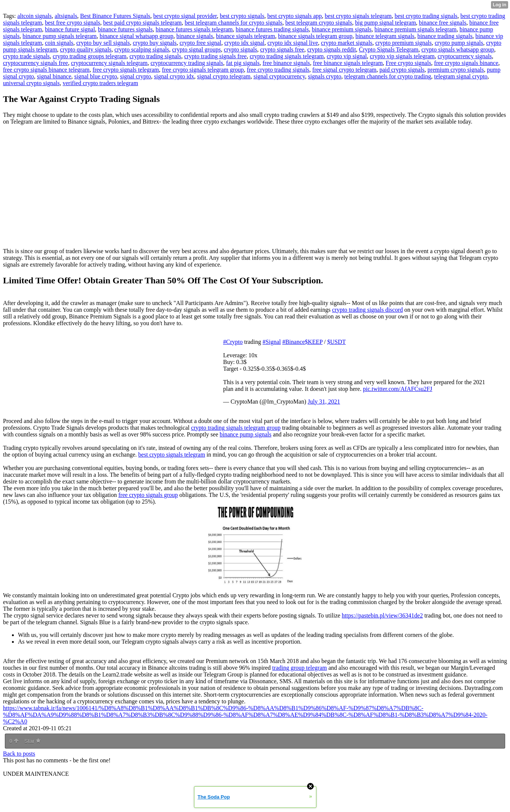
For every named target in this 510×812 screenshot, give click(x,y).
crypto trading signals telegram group (236, 428)
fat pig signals (243, 63)
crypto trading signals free (216, 56)
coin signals (59, 43)
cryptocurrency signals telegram (109, 63)
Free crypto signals (409, 63)
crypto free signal (200, 43)
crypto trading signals (155, 56)
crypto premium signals (403, 43)
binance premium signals (342, 29)
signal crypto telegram (224, 76)
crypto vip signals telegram (402, 56)
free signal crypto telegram (344, 70)
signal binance (54, 76)
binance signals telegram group (315, 36)
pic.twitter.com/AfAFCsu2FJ (398, 389)
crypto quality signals (86, 49)
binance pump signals (246, 434)
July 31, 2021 (324, 402)
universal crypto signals (31, 83)
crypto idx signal (244, 43)
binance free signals (443, 23)
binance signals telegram (245, 36)
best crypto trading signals (426, 16)
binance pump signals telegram (60, 36)
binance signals (195, 36)
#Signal (272, 342)
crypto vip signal (347, 56)
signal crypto (136, 76)
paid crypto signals (402, 70)
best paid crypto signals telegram (142, 23)
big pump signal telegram (386, 23)
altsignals (66, 16)
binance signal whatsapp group (137, 36)
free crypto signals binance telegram (46, 70)
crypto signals (240, 49)
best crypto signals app (294, 16)
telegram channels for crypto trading (388, 76)
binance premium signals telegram (416, 29)
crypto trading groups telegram (90, 56)
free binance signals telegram (348, 63)
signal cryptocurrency (279, 76)
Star (32, 741)
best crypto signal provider (185, 16)
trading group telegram (300, 668)
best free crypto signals (72, 23)
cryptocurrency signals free (35, 63)
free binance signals (286, 63)
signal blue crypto (96, 76)
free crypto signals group (148, 495)
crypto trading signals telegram (287, 56)
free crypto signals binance (466, 63)
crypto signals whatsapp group (458, 49)
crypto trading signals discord (367, 310)
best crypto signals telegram (358, 16)
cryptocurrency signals (465, 56)
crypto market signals (347, 43)
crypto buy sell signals (103, 43)
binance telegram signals (385, 36)
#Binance (294, 342)
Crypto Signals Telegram (389, 49)
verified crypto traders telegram (100, 83)
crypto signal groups (196, 49)
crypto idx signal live (293, 43)
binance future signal (70, 29)
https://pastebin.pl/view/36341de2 (382, 615)
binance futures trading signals (272, 29)
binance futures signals (126, 29)
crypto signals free (282, 49)
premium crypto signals (456, 70)
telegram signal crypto (461, 76)
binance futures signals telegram (194, 29)
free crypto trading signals (278, 70)
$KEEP (314, 342)
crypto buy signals (155, 43)
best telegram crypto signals (319, 23)
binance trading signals (445, 36)
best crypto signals (242, 16)
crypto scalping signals (142, 49)
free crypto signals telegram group (203, 70)
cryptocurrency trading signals (187, 63)
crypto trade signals (26, 56)
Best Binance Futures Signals (115, 16)
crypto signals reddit (331, 49)
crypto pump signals (459, 43)
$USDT (337, 342)
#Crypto (233, 342)
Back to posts (19, 754)
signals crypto (324, 76)
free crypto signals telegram (126, 70)
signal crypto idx (174, 76)
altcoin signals (34, 16)
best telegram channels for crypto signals (234, 23)
